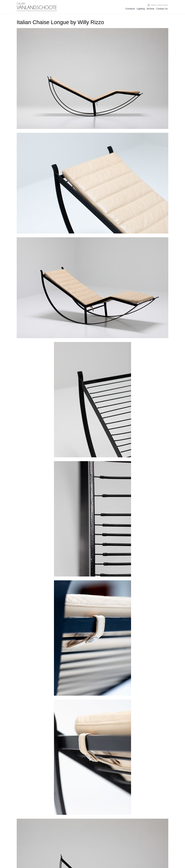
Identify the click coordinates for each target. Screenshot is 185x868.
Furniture (130, 9)
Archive (150, 9)
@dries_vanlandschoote (158, 5)
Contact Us (162, 9)
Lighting (141, 9)
